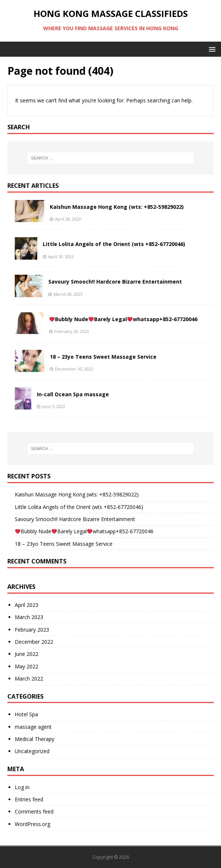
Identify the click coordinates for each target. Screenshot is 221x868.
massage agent (33, 727)
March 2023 (29, 617)
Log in (22, 787)
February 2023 (32, 630)
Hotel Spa (26, 714)
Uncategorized (32, 751)
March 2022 (29, 679)
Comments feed (34, 811)
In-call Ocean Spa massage (73, 394)
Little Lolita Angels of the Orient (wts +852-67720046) (114, 244)
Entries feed (29, 799)
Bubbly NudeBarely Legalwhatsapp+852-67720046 (123, 319)
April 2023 (27, 605)
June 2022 (27, 654)
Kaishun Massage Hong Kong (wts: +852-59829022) (117, 207)
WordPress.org (32, 824)
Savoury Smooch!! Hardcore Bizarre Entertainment (115, 282)
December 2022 (34, 642)
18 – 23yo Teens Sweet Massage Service (103, 357)
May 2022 (27, 666)
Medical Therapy (34, 739)
